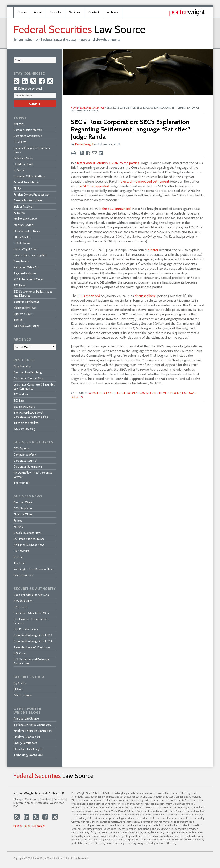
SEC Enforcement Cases (28, 279)
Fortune (18, 527)
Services (75, 12)
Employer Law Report (27, 737)
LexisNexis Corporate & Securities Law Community (34, 386)
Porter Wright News (26, 249)
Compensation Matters (28, 130)
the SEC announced (116, 209)
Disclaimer (39, 826)
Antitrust (19, 124)
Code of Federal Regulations (31, 595)
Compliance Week (25, 455)
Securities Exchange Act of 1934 (33, 641)
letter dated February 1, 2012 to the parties (108, 163)
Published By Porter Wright (187, 13)
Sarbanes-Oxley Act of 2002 (31, 613)
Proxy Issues (21, 261)
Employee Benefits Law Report (33, 731)
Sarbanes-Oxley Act (92, 108)
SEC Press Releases (26, 629)
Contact (94, 12)
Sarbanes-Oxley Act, (101, 393)
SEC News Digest (24, 407)
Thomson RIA (22, 483)
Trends (18, 320)
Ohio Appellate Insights (28, 749)
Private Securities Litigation (30, 255)
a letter (153, 250)
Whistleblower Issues (27, 326)
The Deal (19, 563)
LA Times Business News (29, 539)
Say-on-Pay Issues (25, 273)
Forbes (18, 521)
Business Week (23, 502)
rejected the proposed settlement (144, 181)
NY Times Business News (29, 545)
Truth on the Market (26, 423)
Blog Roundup (22, 366)
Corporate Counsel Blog (28, 378)
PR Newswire (22, 551)
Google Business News (28, 533)
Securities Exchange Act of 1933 (33, 635)
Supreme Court (23, 314)
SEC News (20, 285)
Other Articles (22, 237)
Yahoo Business (23, 575)
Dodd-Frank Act (23, 164)
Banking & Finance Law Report (32, 725)
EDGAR (18, 689)
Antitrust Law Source (26, 718)
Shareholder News (25, 308)
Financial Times (23, 514)
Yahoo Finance (23, 695)
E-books (55, 12)
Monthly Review (24, 225)
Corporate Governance (28, 136)
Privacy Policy (22, 826)
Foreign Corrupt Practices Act (31, 195)
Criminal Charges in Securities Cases (32, 150)
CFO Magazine (23, 508)
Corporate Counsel (25, 461)
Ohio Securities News (27, 231)
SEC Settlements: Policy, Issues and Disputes (33, 294)
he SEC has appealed (94, 186)
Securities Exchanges (27, 302)
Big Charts (20, 683)
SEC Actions (21, 394)
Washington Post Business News (34, 569)
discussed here (145, 296)
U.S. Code (20, 653)
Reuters (18, 557)
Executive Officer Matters (29, 176)
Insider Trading (23, 207)
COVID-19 (20, 142)
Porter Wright (84, 144)
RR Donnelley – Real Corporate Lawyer (33, 475)
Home (22, 12)
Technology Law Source (28, 755)
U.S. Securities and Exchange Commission (31, 661)
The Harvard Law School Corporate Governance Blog (31, 415)
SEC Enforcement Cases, (132, 393)
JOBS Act (19, 213)
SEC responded (89, 296)
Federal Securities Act (27, 182)
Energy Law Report (25, 743)
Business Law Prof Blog (28, 372)
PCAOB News (22, 243)
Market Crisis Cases (25, 219)
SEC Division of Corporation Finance (31, 621)
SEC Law (19, 400)
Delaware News (23, 158)
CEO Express (21, 448)
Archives (113, 12)
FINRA (17, 188)
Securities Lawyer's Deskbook (32, 647)
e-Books (19, 170)
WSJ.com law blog (24, 429)
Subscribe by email (28, 89)
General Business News (28, 200)
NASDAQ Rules (23, 601)
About (38, 12)
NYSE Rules (21, 607)
